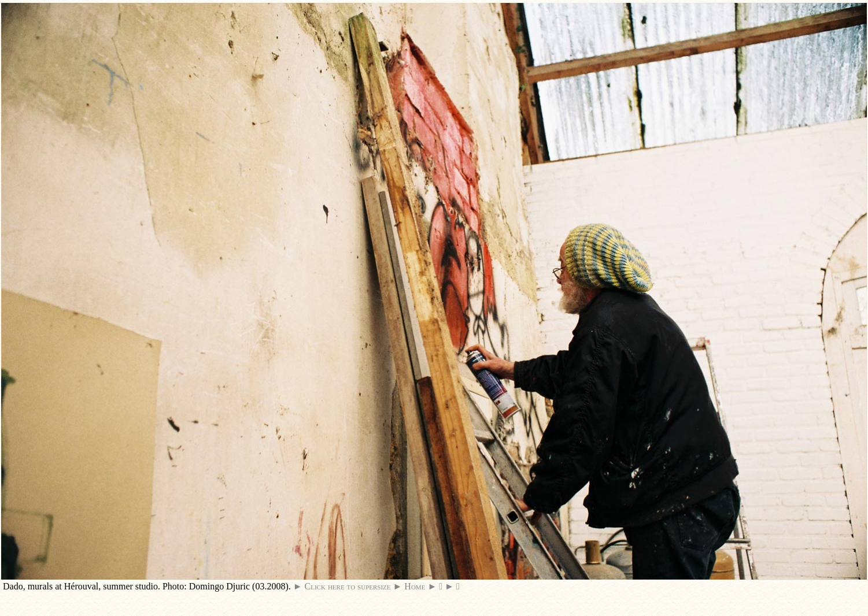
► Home (409, 586)
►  (452, 586)
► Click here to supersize (342, 586)
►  (435, 586)
